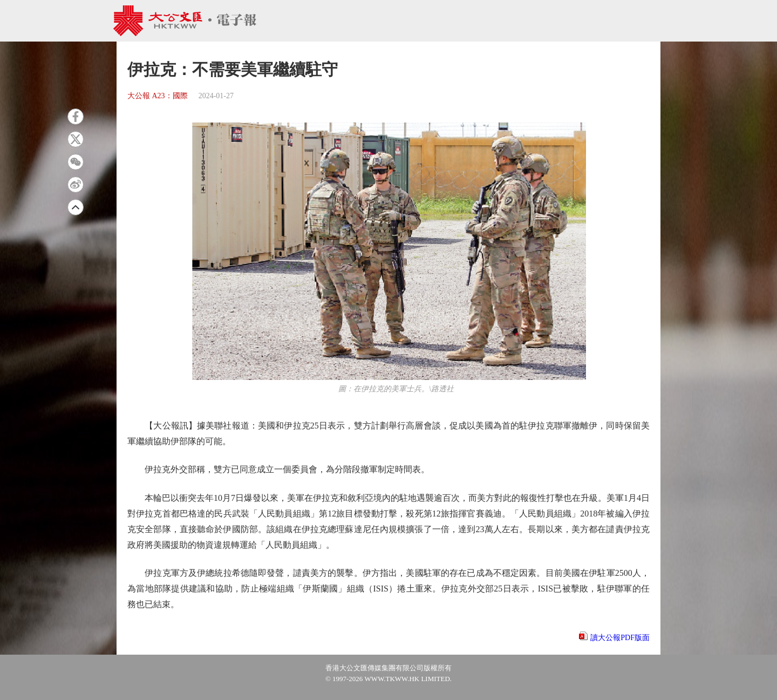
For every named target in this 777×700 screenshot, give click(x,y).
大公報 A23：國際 (158, 96)
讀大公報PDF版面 (620, 638)
